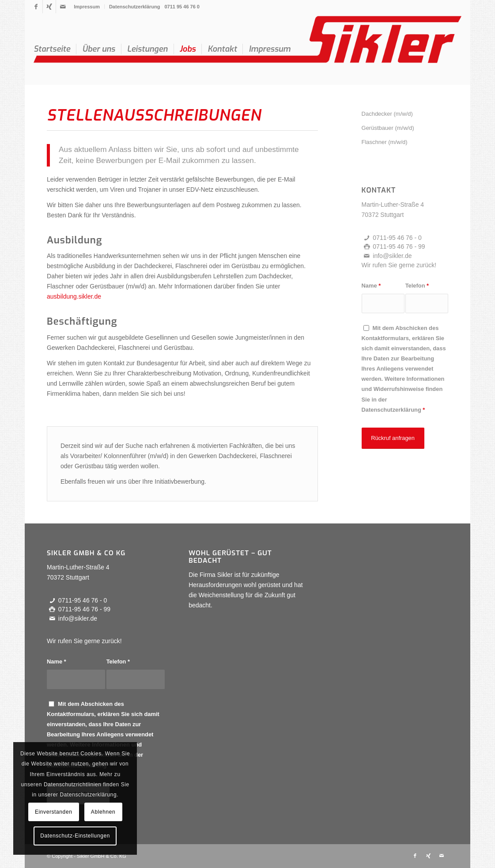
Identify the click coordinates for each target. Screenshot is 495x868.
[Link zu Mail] (63, 7)
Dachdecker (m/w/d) (387, 114)
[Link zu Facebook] (36, 7)
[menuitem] (87, 7)
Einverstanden (54, 812)
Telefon (417, 286)
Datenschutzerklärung (135, 7)
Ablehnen (103, 812)
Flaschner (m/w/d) (385, 142)
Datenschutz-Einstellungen (75, 836)
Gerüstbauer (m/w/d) (388, 128)
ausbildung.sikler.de (74, 296)
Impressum (87, 7)
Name (371, 286)
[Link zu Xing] (49, 7)
